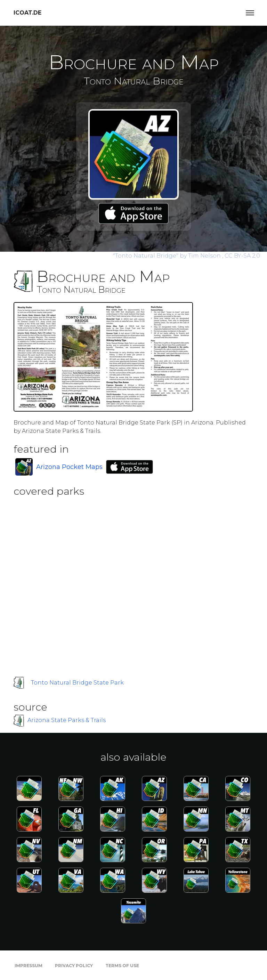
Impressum (29, 966)
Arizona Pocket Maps (69, 467)
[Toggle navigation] (250, 13)
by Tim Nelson (168, 256)
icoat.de (27, 13)
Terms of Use (122, 966)
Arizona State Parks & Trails (67, 720)
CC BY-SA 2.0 (242, 256)
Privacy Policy (74, 966)
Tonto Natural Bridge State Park (77, 683)
